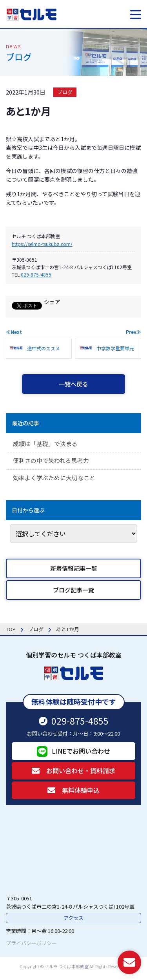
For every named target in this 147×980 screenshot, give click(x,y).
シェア (52, 302)
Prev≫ (133, 332)
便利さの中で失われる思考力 (51, 460)
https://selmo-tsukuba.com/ (42, 244)
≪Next (14, 332)
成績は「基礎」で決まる (45, 444)
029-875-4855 (36, 274)
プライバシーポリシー (31, 943)
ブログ (65, 92)
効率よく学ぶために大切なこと (54, 478)
